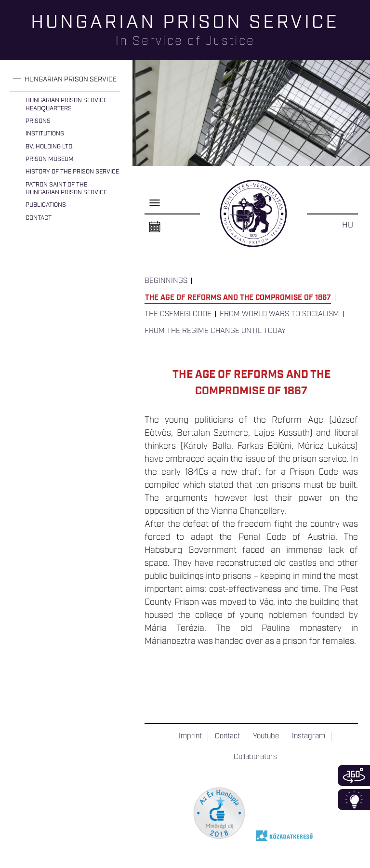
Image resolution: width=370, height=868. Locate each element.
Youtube (266, 736)
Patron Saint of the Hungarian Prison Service (66, 189)
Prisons (38, 121)
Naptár (155, 227)
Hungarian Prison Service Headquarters (66, 104)
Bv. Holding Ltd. (50, 147)
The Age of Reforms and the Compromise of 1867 (238, 298)
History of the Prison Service (72, 172)
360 (354, 775)
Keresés (363, 41)
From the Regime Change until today (215, 331)
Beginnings (166, 281)
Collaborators (255, 757)
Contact (39, 218)
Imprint (190, 736)
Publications (46, 205)
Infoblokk (354, 800)
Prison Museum (50, 159)
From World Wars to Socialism (279, 314)
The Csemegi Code (178, 314)
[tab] (65, 80)
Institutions (45, 134)
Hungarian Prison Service (71, 80)
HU (348, 225)
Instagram (309, 736)
